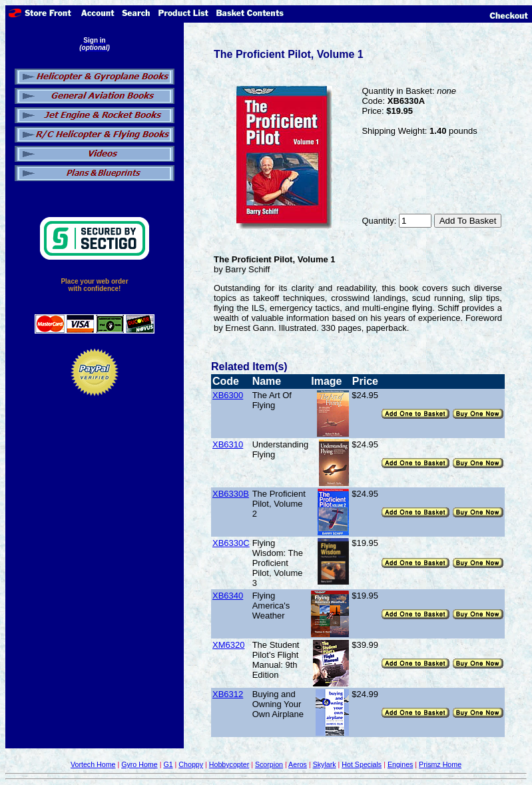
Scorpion (269, 764)
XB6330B (231, 494)
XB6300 (228, 395)
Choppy (191, 764)
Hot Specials (362, 764)
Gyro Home (139, 764)
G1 (168, 764)
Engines (400, 764)
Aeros (298, 764)
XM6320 (228, 645)
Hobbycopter (229, 764)
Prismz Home (440, 764)
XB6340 (228, 596)
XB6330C (231, 543)
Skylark (325, 764)
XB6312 (228, 694)
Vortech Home (93, 764)
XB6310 (228, 444)
